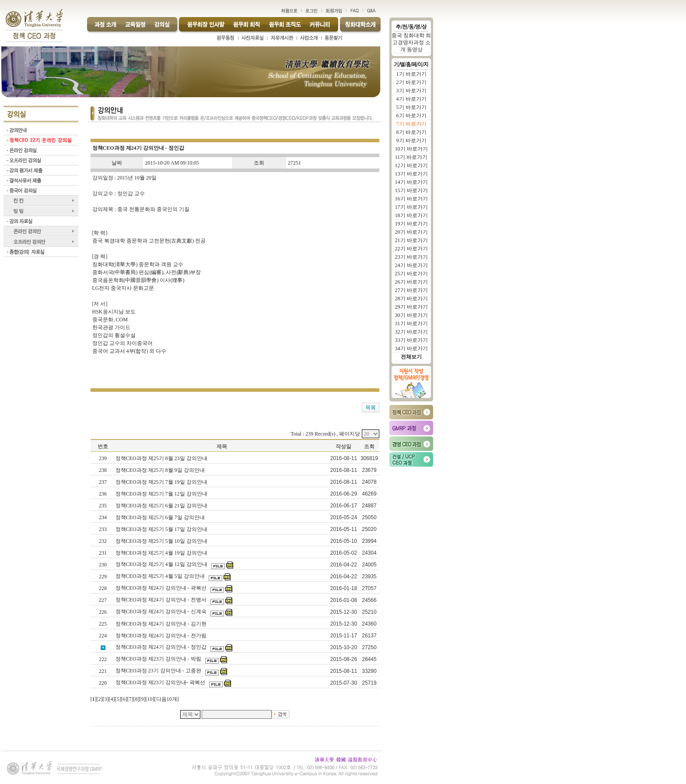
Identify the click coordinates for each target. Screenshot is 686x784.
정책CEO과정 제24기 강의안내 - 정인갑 (162, 647)
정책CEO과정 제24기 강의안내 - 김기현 (162, 624)
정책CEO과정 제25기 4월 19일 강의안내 (162, 553)
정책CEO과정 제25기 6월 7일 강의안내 (161, 517)
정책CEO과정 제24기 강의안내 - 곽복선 (162, 588)
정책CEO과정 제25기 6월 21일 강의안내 (162, 506)
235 (103, 506)
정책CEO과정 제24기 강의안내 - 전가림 (162, 636)
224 (103, 636)
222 (103, 659)
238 (103, 470)
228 (103, 588)
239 (103, 458)
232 (103, 541)
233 (103, 529)
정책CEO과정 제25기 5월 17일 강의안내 (162, 529)
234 (103, 517)
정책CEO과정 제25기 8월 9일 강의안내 (161, 470)
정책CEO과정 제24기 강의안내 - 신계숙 (162, 612)
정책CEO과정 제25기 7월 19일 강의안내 (162, 482)
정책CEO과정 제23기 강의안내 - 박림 (159, 659)
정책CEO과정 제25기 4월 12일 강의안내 (162, 564)
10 (150, 699)
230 (103, 565)
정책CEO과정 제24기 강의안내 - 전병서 (162, 600)
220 (103, 683)
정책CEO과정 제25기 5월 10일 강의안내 (162, 541)
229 (103, 577)
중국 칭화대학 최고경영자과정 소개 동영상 (411, 42)
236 (103, 494)
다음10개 (167, 699)
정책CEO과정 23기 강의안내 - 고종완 (159, 671)
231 (103, 553)
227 (103, 600)
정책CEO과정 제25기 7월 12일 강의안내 (162, 494)
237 (103, 482)
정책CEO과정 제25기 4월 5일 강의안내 (161, 576)
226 (103, 612)
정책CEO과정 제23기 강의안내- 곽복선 (161, 682)
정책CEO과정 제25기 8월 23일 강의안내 (162, 458)
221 (103, 671)
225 (103, 624)
